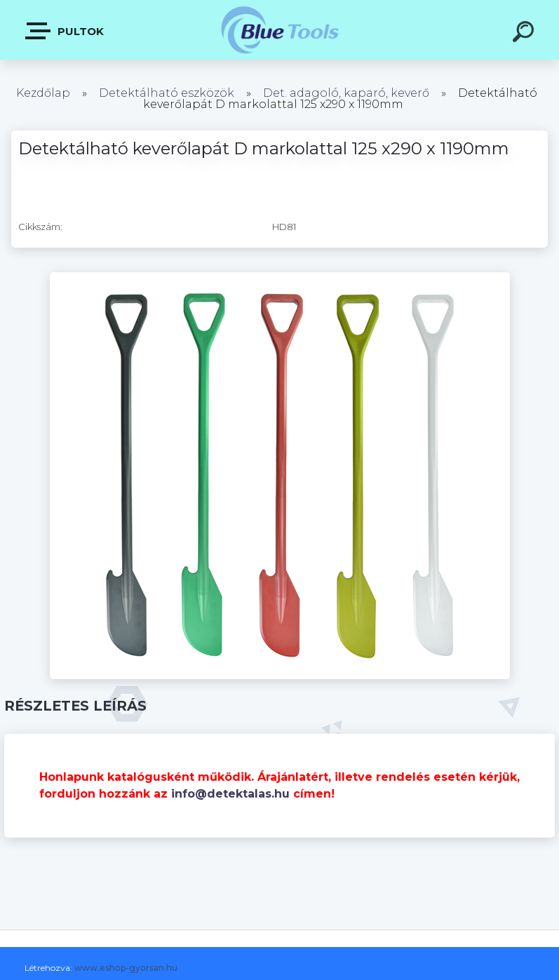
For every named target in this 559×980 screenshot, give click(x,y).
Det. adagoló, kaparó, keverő (346, 93)
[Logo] (279, 30)
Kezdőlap (43, 93)
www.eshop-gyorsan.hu (126, 968)
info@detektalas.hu (230, 794)
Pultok (65, 31)
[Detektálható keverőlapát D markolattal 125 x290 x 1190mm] (280, 277)
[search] (525, 34)
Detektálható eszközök (167, 93)
